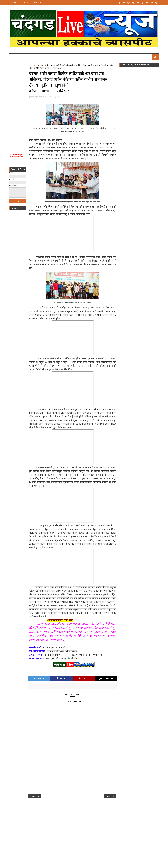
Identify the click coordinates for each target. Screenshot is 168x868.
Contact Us (37, 3)
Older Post (110, 796)
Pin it (84, 679)
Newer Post (34, 796)
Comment (106, 679)
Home (14, 3)
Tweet (39, 679)
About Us (24, 3)
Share (61, 679)
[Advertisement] (18, 103)
